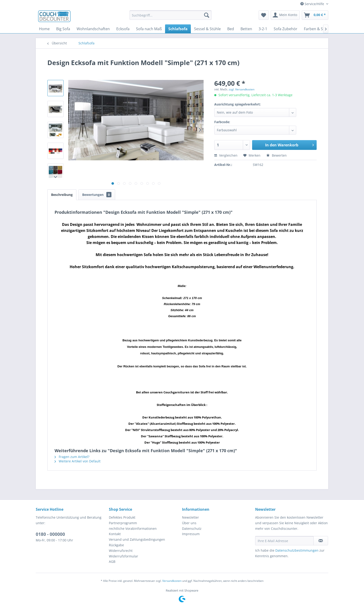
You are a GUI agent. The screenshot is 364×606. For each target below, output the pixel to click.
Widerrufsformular (123, 556)
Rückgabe (116, 545)
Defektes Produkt (122, 517)
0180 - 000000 (50, 534)
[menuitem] (171, 15)
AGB (112, 562)
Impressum (191, 534)
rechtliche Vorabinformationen (133, 529)
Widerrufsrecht (121, 551)
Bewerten (276, 155)
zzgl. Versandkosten (242, 89)
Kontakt (115, 534)
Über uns (189, 523)
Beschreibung (62, 195)
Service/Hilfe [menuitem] (313, 4)
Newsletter (190, 517)
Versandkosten (172, 581)
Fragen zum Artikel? (72, 457)
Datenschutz (192, 529)
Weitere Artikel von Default (78, 461)
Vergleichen (226, 155)
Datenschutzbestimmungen (297, 550)
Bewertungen (97, 195)
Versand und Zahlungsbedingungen (137, 539)
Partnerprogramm (123, 523)
